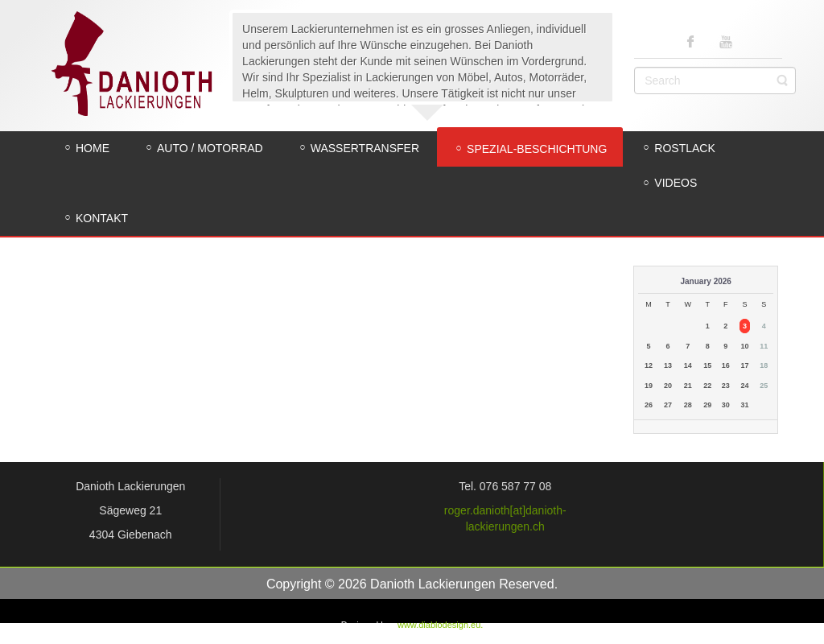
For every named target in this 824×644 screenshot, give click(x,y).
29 (707, 405)
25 (764, 386)
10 (744, 346)
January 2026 (706, 281)
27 (668, 405)
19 (649, 386)
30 (726, 405)
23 (726, 386)
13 (668, 365)
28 (688, 405)
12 (649, 365)
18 (764, 365)
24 (744, 386)
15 (707, 365)
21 (688, 386)
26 (649, 405)
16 (726, 365)
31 (744, 405)
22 (707, 386)
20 (668, 386)
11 (764, 346)
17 (744, 365)
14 (688, 365)
